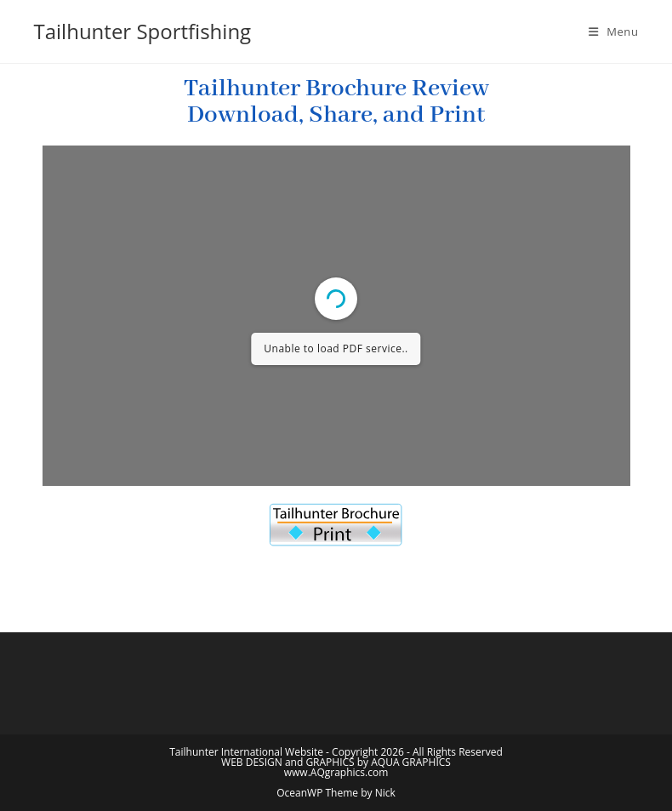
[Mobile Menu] (614, 31)
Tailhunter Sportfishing (143, 31)
